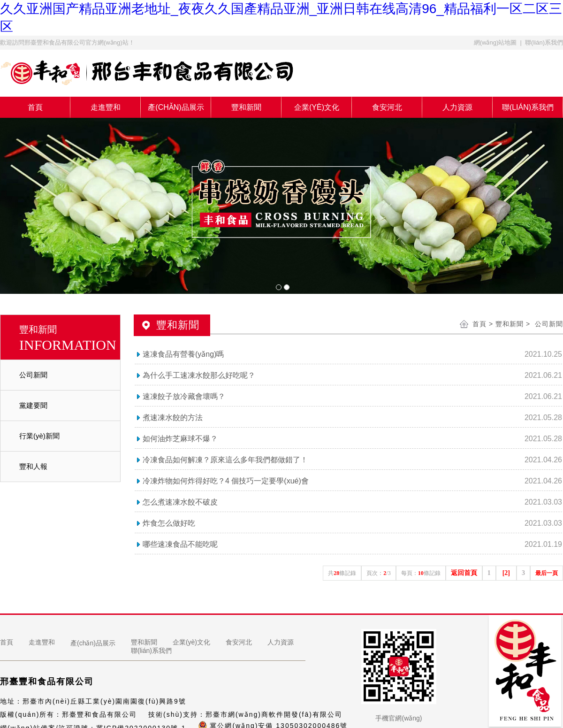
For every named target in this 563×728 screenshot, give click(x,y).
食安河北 (387, 107)
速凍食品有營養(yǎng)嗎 (183, 354)
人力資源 (457, 107)
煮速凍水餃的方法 (173, 418)
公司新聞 (33, 375)
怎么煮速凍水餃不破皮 (180, 502)
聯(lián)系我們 (544, 42)
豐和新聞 (246, 107)
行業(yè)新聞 (39, 436)
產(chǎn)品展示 (176, 107)
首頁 (35, 107)
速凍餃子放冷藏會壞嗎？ (184, 396)
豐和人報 (33, 466)
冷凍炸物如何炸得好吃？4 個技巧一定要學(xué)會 (226, 481)
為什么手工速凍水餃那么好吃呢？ (199, 375)
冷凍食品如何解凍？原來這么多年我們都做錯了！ (225, 460)
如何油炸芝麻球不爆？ (180, 439)
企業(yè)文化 (317, 107)
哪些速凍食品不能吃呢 (180, 544)
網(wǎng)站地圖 (495, 42)
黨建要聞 (33, 405)
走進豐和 (106, 107)
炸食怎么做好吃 (169, 523)
